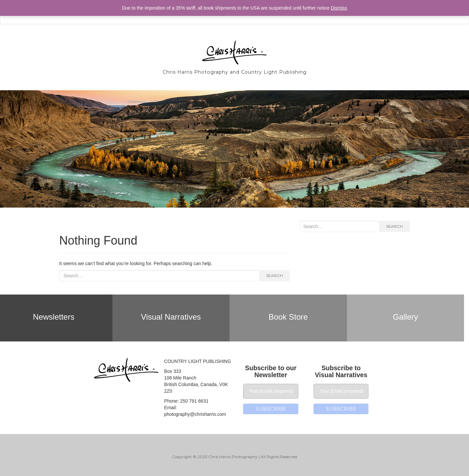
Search (274, 276)
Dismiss (339, 8)
